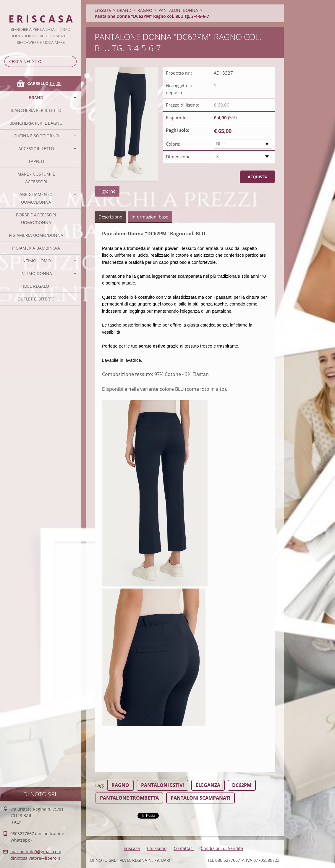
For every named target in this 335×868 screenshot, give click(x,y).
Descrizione (110, 217)
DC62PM (242, 785)
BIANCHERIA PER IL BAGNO (36, 123)
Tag (99, 785)
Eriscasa (103, 10)
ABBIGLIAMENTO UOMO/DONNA (36, 198)
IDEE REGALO (36, 286)
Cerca (71, 61)
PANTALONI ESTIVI (162, 785)
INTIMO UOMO (36, 261)
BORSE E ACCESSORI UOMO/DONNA (36, 219)
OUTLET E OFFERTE (36, 299)
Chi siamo (157, 848)
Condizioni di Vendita (222, 848)
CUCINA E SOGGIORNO (36, 136)
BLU (220, 144)
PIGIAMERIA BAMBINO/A (36, 248)
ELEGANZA (208, 785)
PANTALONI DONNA (178, 10)
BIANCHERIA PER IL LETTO (36, 110)
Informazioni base (150, 217)
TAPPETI (36, 161)
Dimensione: (179, 157)
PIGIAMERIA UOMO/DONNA (36, 235)
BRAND (36, 98)
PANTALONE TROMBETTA (129, 798)
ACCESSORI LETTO (36, 148)
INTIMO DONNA (36, 273)
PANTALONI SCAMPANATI (200, 798)
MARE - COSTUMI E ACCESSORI (36, 178)
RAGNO (145, 10)
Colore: (173, 144)
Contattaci (184, 848)
